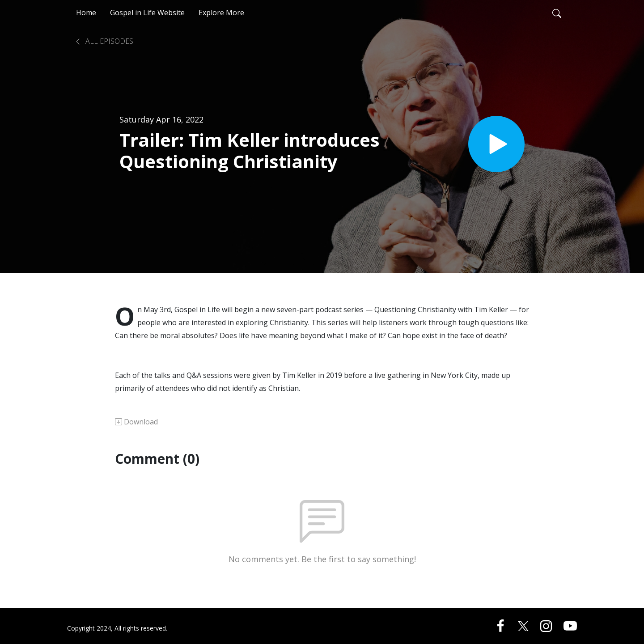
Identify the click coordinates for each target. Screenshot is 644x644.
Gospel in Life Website (147, 13)
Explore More (221, 13)
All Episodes (104, 41)
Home (86, 13)
